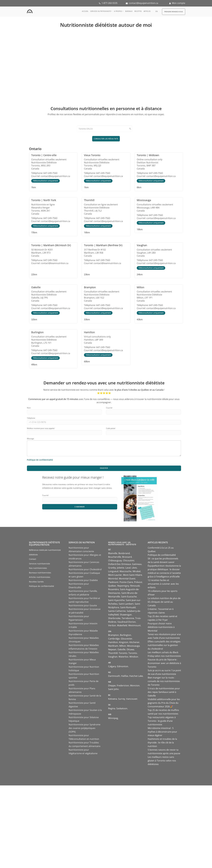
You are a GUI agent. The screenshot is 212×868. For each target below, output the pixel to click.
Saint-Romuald (128, 607)
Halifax (125, 676)
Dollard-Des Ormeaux (120, 564)
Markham (113, 646)
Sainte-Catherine (117, 611)
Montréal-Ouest (127, 579)
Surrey (122, 699)
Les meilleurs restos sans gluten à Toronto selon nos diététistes (162, 761)
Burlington (126, 635)
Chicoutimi (129, 560)
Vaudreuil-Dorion (127, 622)
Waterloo (123, 657)
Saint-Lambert (126, 604)
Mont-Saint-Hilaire (133, 575)
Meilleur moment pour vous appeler (41, 428)
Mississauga (133, 646)
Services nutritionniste (101, 11)
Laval (128, 568)
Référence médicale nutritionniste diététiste (45, 552)
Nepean (112, 649)
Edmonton (123, 666)
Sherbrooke (114, 618)
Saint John (113, 689)
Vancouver (132, 699)
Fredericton (123, 686)
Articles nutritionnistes (40, 577)
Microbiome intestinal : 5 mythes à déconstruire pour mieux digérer (162, 732)
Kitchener (134, 642)
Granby (112, 568)
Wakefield (122, 625)
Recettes (138, 11)
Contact (33, 559)
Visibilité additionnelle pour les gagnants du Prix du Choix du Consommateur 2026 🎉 (164, 703)
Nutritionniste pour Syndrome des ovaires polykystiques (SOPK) (84, 728)
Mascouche (126, 571)
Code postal (111, 428)
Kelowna (113, 699)
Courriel (109, 408)
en (157, 11)
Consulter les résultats (106, 139)
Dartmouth (114, 676)
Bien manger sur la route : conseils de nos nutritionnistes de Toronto (164, 681)
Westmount (134, 625)
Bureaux (129, 11)
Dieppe (112, 686)
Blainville (113, 553)
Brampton (113, 635)
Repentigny (123, 586)
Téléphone (31, 418)
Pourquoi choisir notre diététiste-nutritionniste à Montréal (161, 627)
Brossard (127, 557)
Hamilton (113, 642)
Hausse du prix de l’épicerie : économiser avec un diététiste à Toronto (164, 663)
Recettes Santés (36, 582)
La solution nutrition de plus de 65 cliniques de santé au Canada (164, 602)
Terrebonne (128, 618)
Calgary (112, 666)
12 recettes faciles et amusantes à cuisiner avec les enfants (163, 584)
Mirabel (137, 571)
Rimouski (135, 586)
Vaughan (113, 657)
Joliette (121, 568)
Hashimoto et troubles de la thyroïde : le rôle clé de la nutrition (162, 743)
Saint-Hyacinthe (116, 600)
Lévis (134, 568)
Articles (147, 11)
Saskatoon (122, 708)
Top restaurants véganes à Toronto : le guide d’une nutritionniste (162, 721)
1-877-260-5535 (110, 3)
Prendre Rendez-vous (174, 12)
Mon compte (179, 3)
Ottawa (130, 649)
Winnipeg (113, 718)
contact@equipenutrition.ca (143, 3)
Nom (29, 408)
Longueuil (113, 571)
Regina (112, 708)
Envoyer (104, 468)
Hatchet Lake (136, 676)
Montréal (113, 579)
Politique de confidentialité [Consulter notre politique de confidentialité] (40, 460)
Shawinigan (126, 615)
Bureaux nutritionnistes (40, 573)
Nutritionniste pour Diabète (83, 580)
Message (30, 439)
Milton (123, 646)
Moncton (135, 686)
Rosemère (113, 589)
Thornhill (113, 653)
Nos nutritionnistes (38, 568)
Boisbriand (124, 553)
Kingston (124, 642)
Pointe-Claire (126, 582)
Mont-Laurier (115, 575)
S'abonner (80, 507)
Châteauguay (115, 560)
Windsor (134, 657)
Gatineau (137, 564)
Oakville (121, 649)
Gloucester (127, 639)
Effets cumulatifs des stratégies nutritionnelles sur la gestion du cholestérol (164, 645)
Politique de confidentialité (42, 586)
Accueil (85, 11)
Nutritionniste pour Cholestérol (85, 569)
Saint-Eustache (129, 597)
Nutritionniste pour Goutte (83, 605)
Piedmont (113, 582)
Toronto (123, 653)
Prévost (138, 582)
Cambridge (114, 639)
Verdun (112, 625)
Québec (112, 586)
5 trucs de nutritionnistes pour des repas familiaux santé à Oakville (164, 692)
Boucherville (115, 557)
